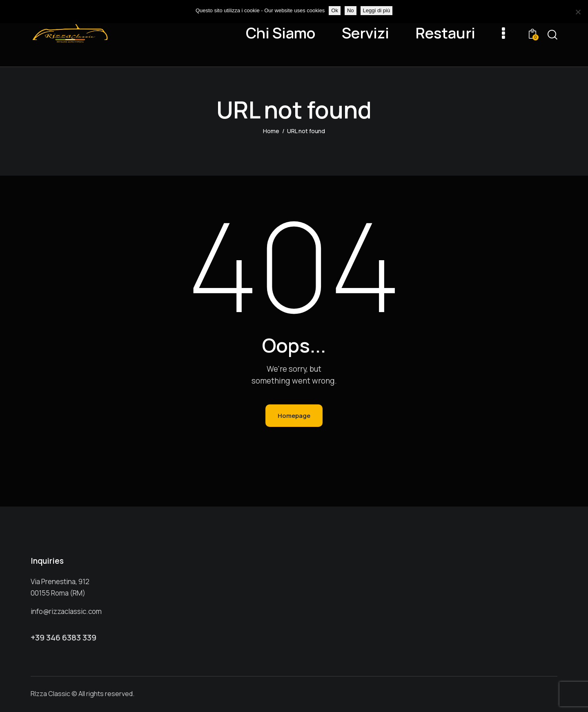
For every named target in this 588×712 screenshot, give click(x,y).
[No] (578, 12)
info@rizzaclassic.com (66, 611)
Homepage (294, 416)
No (351, 10)
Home (271, 131)
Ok (335, 10)
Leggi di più (377, 10)
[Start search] (552, 35)
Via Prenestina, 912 (60, 581)
